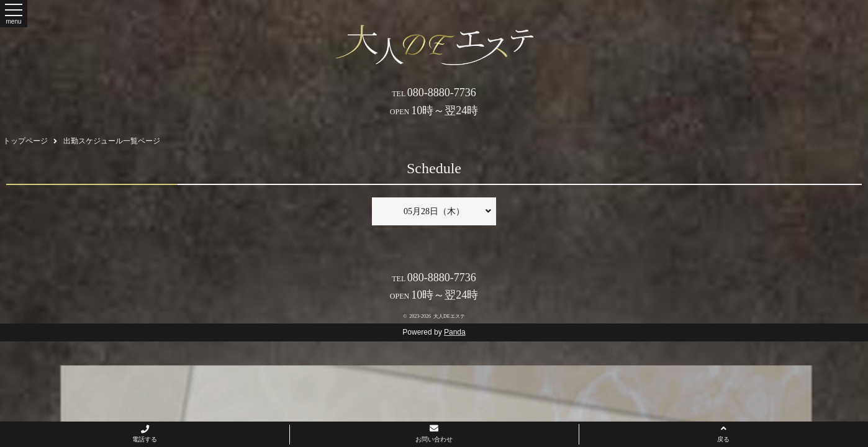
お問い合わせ (434, 433)
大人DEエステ (449, 316)
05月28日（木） (447, 211)
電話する (145, 434)
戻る (723, 433)
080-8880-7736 (434, 93)
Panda (455, 332)
